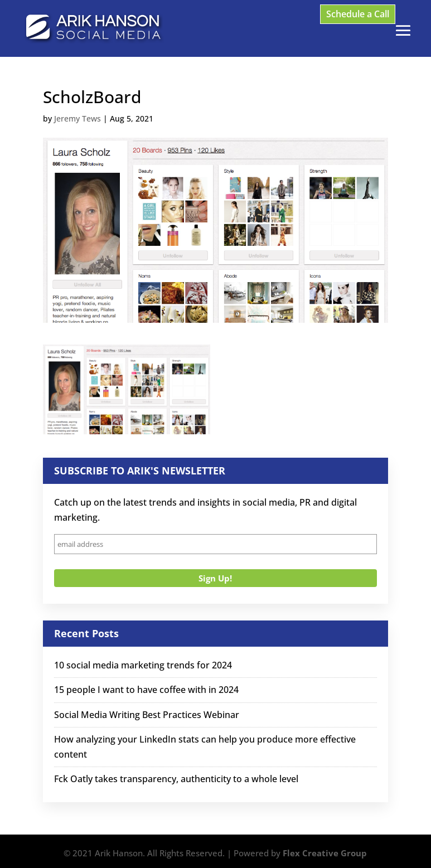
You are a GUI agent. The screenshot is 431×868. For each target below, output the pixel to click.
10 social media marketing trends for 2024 (143, 665)
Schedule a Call (358, 14)
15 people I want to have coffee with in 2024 (146, 690)
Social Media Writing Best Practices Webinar (147, 715)
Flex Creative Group (325, 853)
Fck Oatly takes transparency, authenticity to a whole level (176, 779)
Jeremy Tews (78, 118)
